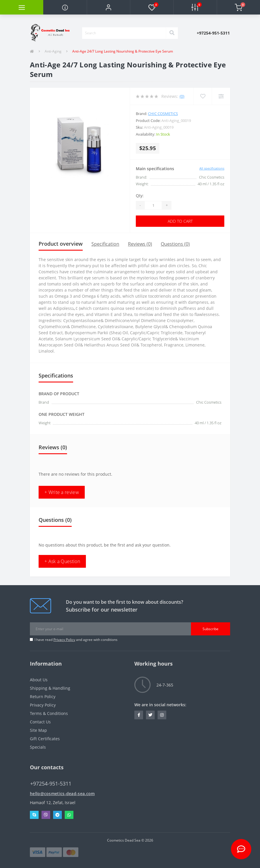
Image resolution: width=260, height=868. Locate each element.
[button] (108, 7)
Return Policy (43, 697)
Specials (38, 747)
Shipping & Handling (50, 688)
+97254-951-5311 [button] (51, 784)
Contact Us (40, 722)
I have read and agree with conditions (76, 640)
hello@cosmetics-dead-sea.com (62, 794)
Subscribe (211, 629)
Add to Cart (180, 221)
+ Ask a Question (62, 561)
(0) (182, 96)
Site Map (38, 730)
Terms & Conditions (49, 713)
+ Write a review (62, 492)
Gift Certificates (45, 739)
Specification (105, 244)
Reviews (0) (140, 244)
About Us (39, 680)
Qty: (140, 196)
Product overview (61, 244)
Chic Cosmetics (163, 114)
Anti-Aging (53, 51)
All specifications (212, 168)
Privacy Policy (64, 640)
